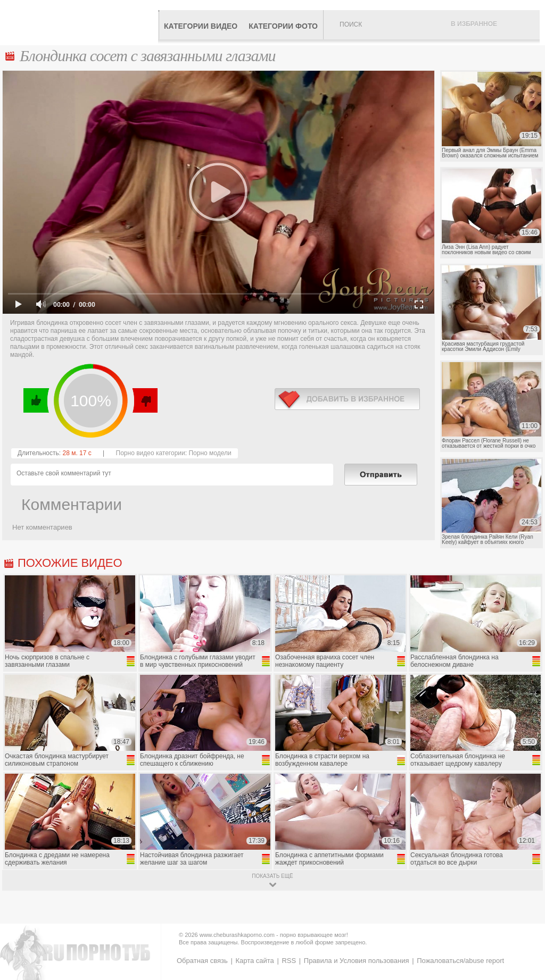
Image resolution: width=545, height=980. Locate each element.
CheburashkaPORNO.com (82, 22)
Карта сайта (254, 961)
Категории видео (201, 26)
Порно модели (210, 453)
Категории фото (283, 26)
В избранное (474, 24)
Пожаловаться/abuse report (460, 961)
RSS (289, 961)
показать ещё (272, 876)
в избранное (347, 399)
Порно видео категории (151, 453)
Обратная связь (202, 961)
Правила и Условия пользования (357, 961)
